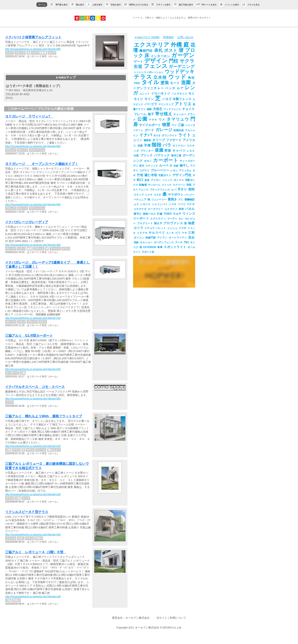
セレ (181, 219)
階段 (157, 145)
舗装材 (147, 140)
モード (175, 83)
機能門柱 (146, 51)
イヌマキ (142, 233)
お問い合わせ (185, 37)
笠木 (142, 166)
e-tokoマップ (66, 77)
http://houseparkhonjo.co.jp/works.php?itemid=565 (33, 205)
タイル (150, 82)
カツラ (138, 228)
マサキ (153, 120)
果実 (181, 209)
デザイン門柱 (182, 175)
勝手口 (138, 214)
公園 (142, 119)
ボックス (179, 180)
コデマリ (144, 171)
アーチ (179, 242)
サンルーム (154, 185)
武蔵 (140, 146)
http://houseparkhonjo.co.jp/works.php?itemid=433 (33, 535)
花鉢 (136, 242)
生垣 (138, 67)
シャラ (149, 195)
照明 (191, 189)
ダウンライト (169, 136)
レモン (174, 171)
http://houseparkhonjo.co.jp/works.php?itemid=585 (33, 49)
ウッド (177, 77)
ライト (184, 135)
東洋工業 (176, 156)
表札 (159, 50)
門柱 (174, 61)
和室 (189, 185)
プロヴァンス (173, 223)
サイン (149, 99)
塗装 (165, 83)
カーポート (166, 160)
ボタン (148, 161)
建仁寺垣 (151, 175)
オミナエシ (179, 146)
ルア (180, 88)
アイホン (156, 180)
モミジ (138, 99)
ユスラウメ (171, 209)
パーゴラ (151, 104)
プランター (147, 151)
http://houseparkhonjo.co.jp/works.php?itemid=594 (33, 399)
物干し (184, 166)
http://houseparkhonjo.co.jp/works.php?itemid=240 (33, 494)
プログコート (145, 223)
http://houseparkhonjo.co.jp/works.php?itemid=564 (33, 146)
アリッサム (185, 171)
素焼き (172, 199)
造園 (186, 82)
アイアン (162, 238)
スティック (152, 166)
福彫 (149, 109)
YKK (137, 83)
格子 (151, 114)
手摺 (147, 145)
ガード (149, 130)
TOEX (168, 214)
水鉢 (176, 166)
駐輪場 (143, 185)
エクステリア (152, 45)
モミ (192, 93)
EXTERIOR (150, 247)
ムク (136, 204)
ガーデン (183, 55)
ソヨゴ (167, 99)
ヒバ (174, 190)
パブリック (162, 155)
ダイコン (139, 238)
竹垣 (140, 175)
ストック (167, 185)
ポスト (171, 50)
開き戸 (158, 223)
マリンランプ (166, 104)
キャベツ (179, 151)
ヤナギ (191, 204)
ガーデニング (182, 67)
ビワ (178, 233)
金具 (147, 180)
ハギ (136, 151)
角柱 (191, 78)
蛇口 (140, 180)
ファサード (174, 140)
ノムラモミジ (179, 94)
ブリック (146, 155)
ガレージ (164, 130)
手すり (182, 189)
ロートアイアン (178, 238)
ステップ (139, 195)
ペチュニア (140, 200)
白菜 (136, 156)
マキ (184, 233)
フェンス (156, 66)
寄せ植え (164, 114)
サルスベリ (157, 233)
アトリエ (183, 104)
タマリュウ (178, 119)
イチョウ (150, 228)
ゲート (138, 62)
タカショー (146, 242)
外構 (177, 45)
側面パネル (149, 214)
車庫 (160, 247)
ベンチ (170, 88)
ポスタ (157, 136)
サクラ (187, 61)
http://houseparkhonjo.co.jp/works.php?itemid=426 (33, 446)
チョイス (188, 109)
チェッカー (180, 114)
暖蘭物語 (190, 200)
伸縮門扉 (150, 238)
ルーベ (164, 166)
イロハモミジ (161, 93)
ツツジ (182, 204)
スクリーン (179, 185)
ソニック (167, 180)
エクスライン (158, 219)
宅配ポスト (165, 175)
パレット (161, 228)
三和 (191, 233)
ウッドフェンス (172, 109)
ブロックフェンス (160, 190)
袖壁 (191, 223)
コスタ (157, 195)
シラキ (173, 204)
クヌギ (183, 228)
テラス (143, 77)
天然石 (158, 109)
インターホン (160, 56)
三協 (181, 125)
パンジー (190, 195)
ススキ (191, 146)
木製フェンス (182, 99)
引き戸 (177, 214)
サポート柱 (148, 252)
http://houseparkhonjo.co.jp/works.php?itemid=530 (33, 369)
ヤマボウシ (176, 195)
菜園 (159, 150)
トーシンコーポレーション (149, 72)
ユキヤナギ (140, 209)
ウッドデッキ (180, 71)
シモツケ (145, 204)
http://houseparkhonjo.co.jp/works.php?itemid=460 (33, 245)
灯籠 (160, 214)
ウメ (162, 120)
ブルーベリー (160, 170)
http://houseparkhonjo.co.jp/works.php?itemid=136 (33, 597)
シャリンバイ (160, 204)
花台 (191, 237)
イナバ (146, 135)
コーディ (172, 219)
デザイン (156, 61)
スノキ (170, 233)
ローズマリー (156, 209)
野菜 (168, 151)
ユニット (145, 94)
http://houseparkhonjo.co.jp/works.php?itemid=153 (33, 318)
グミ (181, 200)
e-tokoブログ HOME (147, 37)
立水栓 (160, 77)
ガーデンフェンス (164, 242)
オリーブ (159, 140)
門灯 (186, 242)
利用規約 (168, 37)
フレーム (140, 114)
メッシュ (172, 228)
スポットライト (175, 247)
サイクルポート (150, 125)
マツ (174, 125)
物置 (166, 125)
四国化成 (179, 130)
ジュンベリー (159, 200)
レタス (191, 151)
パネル (190, 209)
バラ (167, 145)
